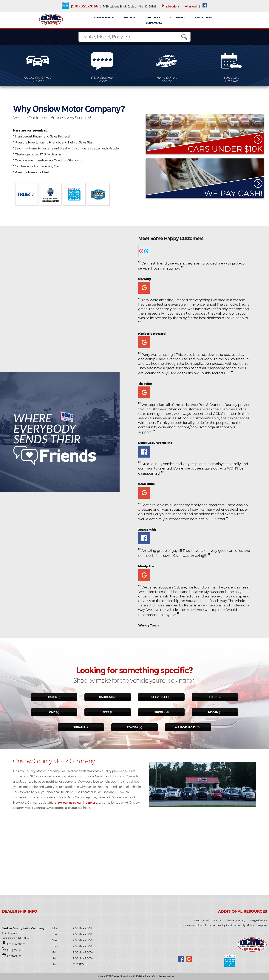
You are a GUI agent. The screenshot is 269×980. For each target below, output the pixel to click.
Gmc (52, 712)
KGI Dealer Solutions (119, 976)
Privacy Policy (236, 920)
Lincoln (160, 712)
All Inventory (185, 727)
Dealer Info (204, 17)
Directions (170, 7)
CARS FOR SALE (104, 17)
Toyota (132, 727)
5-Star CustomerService (102, 79)
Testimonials (153, 23)
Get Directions (16, 944)
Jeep (106, 712)
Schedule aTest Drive (231, 79)
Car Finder (178, 17)
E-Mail (191, 7)
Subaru (79, 727)
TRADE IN (130, 17)
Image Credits (258, 920)
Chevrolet (159, 697)
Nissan (213, 712)
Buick (52, 697)
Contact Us (14, 956)
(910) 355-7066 (85, 6)
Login (99, 976)
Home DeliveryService (167, 79)
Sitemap (218, 920)
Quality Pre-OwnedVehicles (38, 79)
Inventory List (200, 920)
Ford (213, 697)
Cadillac (106, 697)
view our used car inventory (76, 803)
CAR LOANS (153, 17)
